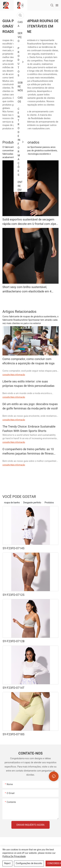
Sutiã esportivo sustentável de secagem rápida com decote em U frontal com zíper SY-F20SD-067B (30, 222)
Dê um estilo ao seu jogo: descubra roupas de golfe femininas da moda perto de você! (30, 406)
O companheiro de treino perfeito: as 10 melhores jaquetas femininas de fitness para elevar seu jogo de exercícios (28, 452)
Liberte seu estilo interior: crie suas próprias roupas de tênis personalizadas (28, 384)
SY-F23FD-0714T (14, 688)
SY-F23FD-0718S (14, 734)
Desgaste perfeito (32, 503)
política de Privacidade (14, 856)
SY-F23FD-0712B (14, 641)
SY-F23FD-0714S (14, 548)
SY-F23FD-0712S (14, 595)
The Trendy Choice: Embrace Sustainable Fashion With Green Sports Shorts (29, 429)
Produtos (49, 503)
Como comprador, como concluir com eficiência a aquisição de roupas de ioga (28, 361)
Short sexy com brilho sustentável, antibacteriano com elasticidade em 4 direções (27, 289)
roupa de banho (12, 503)
